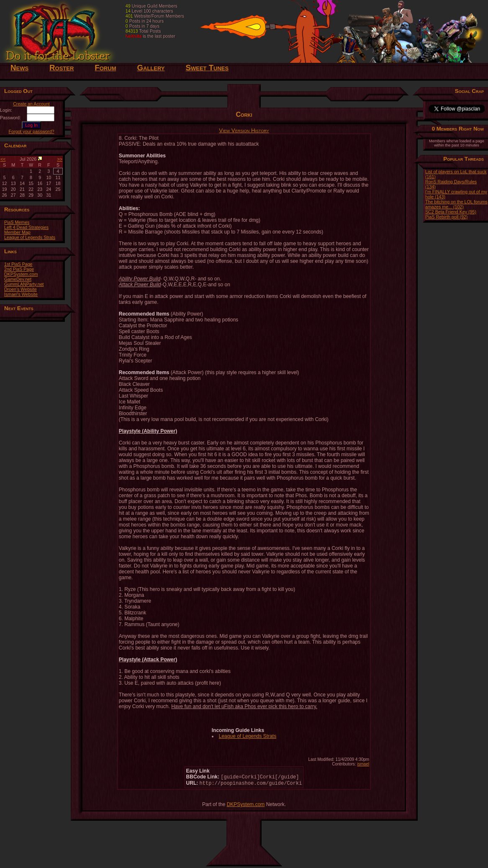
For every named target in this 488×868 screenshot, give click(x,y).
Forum (105, 68)
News (19, 68)
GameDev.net (18, 279)
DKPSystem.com (21, 274)
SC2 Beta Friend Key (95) (451, 212)
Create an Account (31, 104)
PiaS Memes (17, 222)
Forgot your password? (32, 131)
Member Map (17, 232)
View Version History (244, 130)
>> (60, 159)
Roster (62, 68)
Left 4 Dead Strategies (26, 227)
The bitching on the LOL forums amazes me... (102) (456, 204)
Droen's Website (21, 289)
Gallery (151, 68)
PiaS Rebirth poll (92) (446, 217)
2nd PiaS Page (19, 269)
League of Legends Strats (30, 237)
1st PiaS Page (18, 264)
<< (3, 159)
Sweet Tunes (207, 68)
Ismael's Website (21, 294)
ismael (363, 764)
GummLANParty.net (24, 284)
